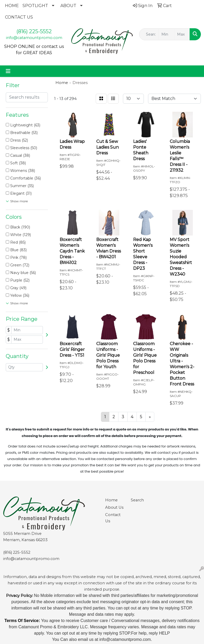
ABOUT (68, 6)
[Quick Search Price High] (182, 34)
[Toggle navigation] (8, 71)
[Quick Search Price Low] (166, 34)
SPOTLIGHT (35, 6)
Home (111, 500)
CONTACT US (19, 17)
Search (137, 500)
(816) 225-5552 (34, 31)
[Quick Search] (149, 34)
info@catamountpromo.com (34, 38)
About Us (114, 507)
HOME (12, 6)
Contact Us (113, 518)
